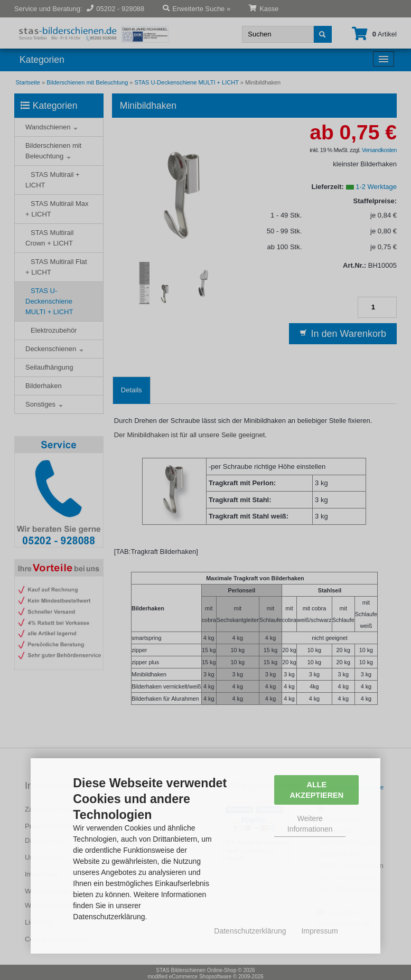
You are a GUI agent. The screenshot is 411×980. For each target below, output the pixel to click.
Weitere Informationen (310, 824)
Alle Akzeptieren (317, 790)
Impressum (319, 931)
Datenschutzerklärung (250, 931)
